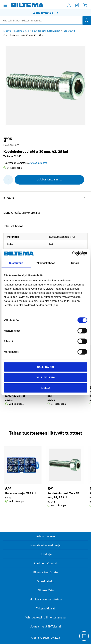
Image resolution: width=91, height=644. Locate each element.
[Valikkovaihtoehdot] (5, 5)
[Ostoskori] (85, 5)
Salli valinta (45, 377)
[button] (46, 13)
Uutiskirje (46, 554)
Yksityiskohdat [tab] (46, 263)
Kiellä (45, 388)
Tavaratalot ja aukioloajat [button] (46, 545)
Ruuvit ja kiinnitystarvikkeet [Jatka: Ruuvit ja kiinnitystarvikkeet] (46, 31)
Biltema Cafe (46, 590)
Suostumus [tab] (16, 263)
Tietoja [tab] (75, 263)
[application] (84, 636)
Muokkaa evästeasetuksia (46, 599)
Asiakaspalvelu (46, 536)
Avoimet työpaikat (46, 563)
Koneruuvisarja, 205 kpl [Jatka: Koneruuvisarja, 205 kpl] (21, 493)
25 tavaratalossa (38, 163)
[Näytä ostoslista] (77, 5)
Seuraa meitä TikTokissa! (46, 626)
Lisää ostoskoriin (49, 180)
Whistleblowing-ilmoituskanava (46, 617)
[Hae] (87, 20)
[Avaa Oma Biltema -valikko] (69, 5)
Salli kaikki (46, 367)
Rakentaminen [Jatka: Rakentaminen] (22, 31)
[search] (46, 20)
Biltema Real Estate (46, 572)
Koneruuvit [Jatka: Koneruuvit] (69, 31)
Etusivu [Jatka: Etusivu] (7, 31)
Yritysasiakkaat (46, 608)
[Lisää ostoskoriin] (8, 180)
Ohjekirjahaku (46, 581)
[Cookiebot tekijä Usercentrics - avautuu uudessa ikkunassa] (72, 253)
